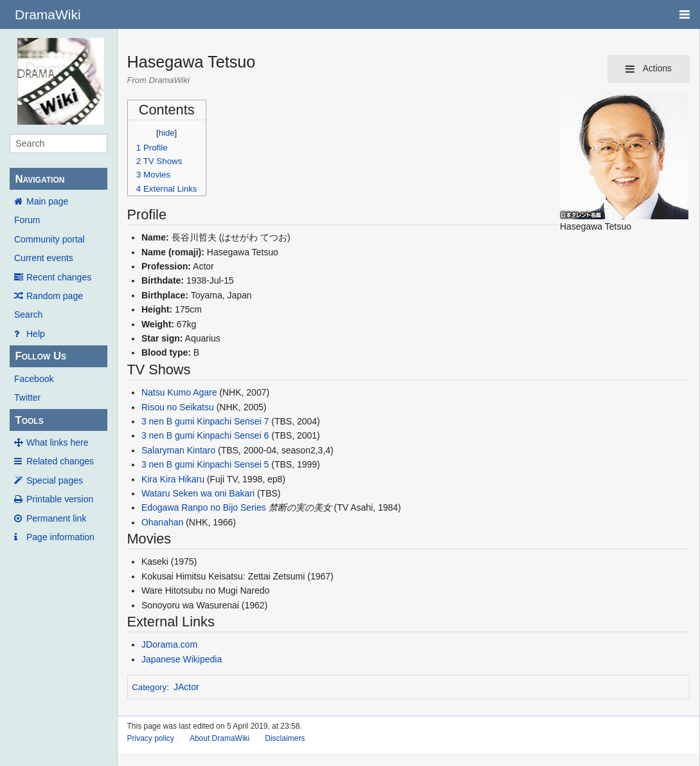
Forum (27, 220)
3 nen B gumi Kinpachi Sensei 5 (205, 464)
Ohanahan (162, 522)
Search (28, 315)
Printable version (60, 499)
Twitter (27, 397)
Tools (29, 420)
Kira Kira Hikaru (173, 479)
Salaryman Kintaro (178, 450)
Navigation (40, 179)
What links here (57, 442)
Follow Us (40, 356)
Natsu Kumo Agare (179, 392)
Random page (55, 296)
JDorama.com (169, 644)
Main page (47, 201)
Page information (60, 537)
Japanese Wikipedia (182, 659)
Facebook (34, 379)
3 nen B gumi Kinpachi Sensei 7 (205, 421)
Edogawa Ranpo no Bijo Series (204, 507)
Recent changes (59, 277)
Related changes (60, 461)
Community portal (49, 239)
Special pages (55, 480)
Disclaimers (285, 738)
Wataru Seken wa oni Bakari (198, 493)
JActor (186, 687)
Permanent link (56, 518)
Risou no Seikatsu (178, 407)
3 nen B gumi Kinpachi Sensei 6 (205, 435)
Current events (44, 258)
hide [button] (167, 133)
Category (149, 687)
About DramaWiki (220, 738)
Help (36, 334)
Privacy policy (151, 738)
